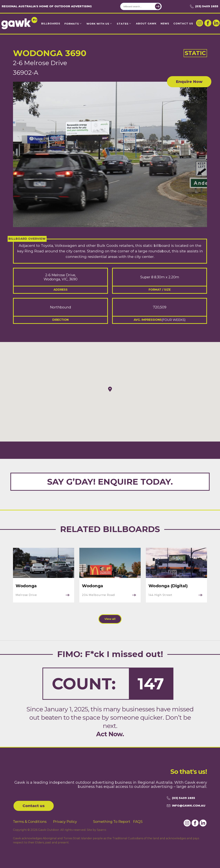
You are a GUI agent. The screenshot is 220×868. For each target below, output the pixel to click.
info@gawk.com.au (186, 805)
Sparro (102, 829)
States (123, 24)
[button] (110, 389)
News (165, 24)
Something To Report (112, 821)
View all (110, 619)
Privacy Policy (65, 821)
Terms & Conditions (30, 821)
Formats (72, 24)
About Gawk (146, 24)
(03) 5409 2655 (204, 6)
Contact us (34, 805)
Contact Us (183, 24)
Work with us (98, 24)
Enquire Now (189, 82)
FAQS (138, 821)
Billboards (51, 24)
